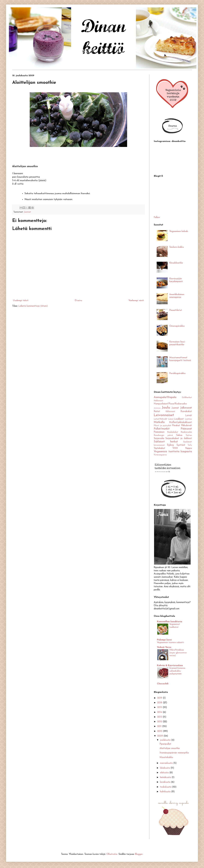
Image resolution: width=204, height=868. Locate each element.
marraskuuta (167, 763)
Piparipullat (165, 744)
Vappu (188, 448)
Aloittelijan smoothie (170, 748)
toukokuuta (166, 787)
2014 (160, 712)
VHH (175, 448)
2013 (160, 717)
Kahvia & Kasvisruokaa (170, 666)
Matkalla (159, 422)
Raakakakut (173, 432)
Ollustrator (112, 854)
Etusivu (78, 301)
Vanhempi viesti (136, 301)
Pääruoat (186, 429)
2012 (160, 722)
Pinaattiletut (176, 310)
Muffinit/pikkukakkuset (180, 422)
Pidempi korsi (164, 640)
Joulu (166, 408)
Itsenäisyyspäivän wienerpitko (174, 753)
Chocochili (163, 684)
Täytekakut (159, 448)
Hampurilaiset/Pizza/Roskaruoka (170, 404)
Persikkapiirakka (177, 374)
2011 (160, 726)
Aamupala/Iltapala (165, 397)
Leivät (189, 416)
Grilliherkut (187, 397)
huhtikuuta (166, 792)
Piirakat (176, 426)
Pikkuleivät (186, 426)
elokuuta (165, 773)
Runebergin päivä (163, 435)
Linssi (171, 419)
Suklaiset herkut (166, 442)
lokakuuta (165, 768)
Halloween (158, 401)
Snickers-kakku (177, 247)
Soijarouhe (159, 438)
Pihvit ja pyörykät (163, 426)
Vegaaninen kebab (179, 231)
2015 (160, 707)
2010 (160, 731)
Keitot (157, 411)
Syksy (170, 445)
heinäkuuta (166, 777)
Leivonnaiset (164, 415)
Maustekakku (166, 757)
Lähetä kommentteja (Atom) (33, 306)
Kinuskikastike (176, 263)
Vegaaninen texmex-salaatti (170, 642)
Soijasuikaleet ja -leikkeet (179, 438)
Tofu (190, 445)
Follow (157, 217)
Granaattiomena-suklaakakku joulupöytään (178, 671)
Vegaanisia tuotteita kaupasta (173, 452)
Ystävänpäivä (160, 455)
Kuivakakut (186, 411)
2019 (160, 698)
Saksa (179, 435)
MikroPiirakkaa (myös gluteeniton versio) (178, 653)
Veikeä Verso (164, 647)
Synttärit (181, 445)
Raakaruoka (186, 432)
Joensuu (157, 408)
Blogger (139, 854)
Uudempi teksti (21, 301)
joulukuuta (166, 740)
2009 (160, 736)
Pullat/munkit (162, 429)
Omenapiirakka (177, 326)
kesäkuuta (166, 782)
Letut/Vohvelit (161, 419)
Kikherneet (170, 411)
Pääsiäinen (159, 432)
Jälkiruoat (186, 408)
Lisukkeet (179, 419)
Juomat (27, 212)
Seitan (189, 435)
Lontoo (188, 419)
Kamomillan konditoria (170, 622)
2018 (160, 703)
